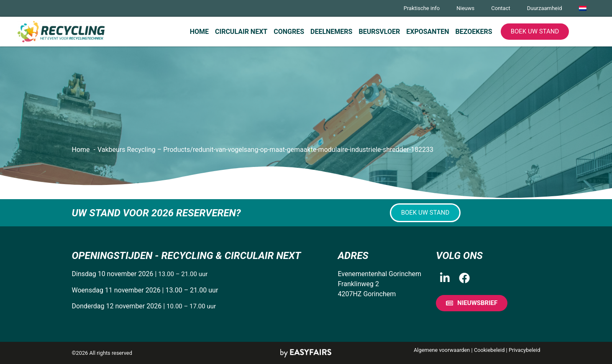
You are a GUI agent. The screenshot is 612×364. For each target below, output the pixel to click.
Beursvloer (379, 32)
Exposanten (428, 32)
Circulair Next (241, 32)
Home (199, 32)
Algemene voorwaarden (442, 350)
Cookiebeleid (489, 350)
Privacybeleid (525, 350)
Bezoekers (474, 32)
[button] (535, 32)
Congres (289, 32)
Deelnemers (331, 32)
